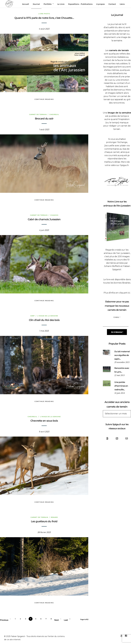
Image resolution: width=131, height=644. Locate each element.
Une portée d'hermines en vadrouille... (121, 386)
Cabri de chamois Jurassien (44, 219)
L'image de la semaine (48, 316)
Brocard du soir (44, 119)
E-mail (117, 318)
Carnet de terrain (38, 115)
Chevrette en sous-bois (44, 421)
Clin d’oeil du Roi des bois (44, 320)
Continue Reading (44, 100)
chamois (54, 215)
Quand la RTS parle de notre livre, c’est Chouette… (44, 18)
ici (129, 293)
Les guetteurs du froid (44, 522)
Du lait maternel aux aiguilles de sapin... (122, 355)
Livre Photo (44, 14)
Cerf (32, 316)
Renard (54, 517)
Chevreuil (54, 115)
